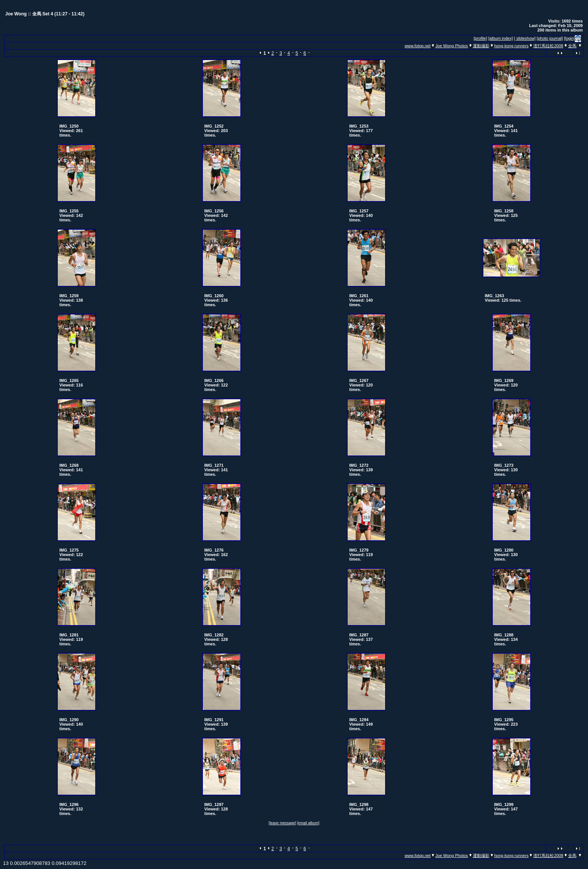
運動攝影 (481, 46)
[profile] (480, 38)
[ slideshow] (525, 38)
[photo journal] (550, 38)
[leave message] (282, 823)
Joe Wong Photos (452, 46)
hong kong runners (511, 46)
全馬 (572, 46)
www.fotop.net (418, 46)
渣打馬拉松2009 (548, 46)
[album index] (500, 38)
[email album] (308, 823)
